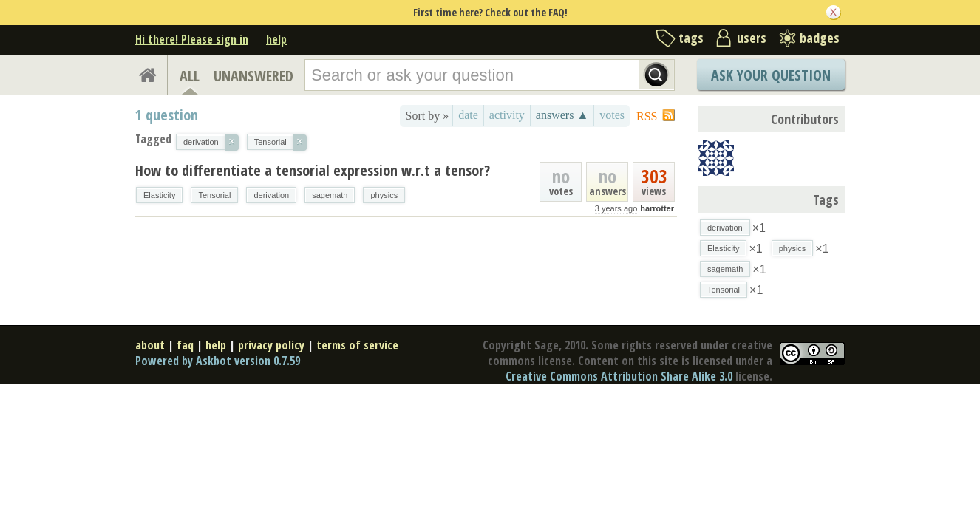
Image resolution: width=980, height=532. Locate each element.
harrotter (657, 208)
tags (691, 38)
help (276, 39)
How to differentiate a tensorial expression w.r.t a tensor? (313, 170)
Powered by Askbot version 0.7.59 (218, 361)
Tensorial (214, 195)
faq (185, 345)
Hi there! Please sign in (192, 39)
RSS (647, 116)
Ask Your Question (771, 75)
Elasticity (159, 195)
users (752, 38)
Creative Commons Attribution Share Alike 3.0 (619, 376)
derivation (271, 195)
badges (820, 38)
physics (384, 195)
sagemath (330, 195)
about (150, 345)
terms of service (357, 345)
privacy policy (271, 345)
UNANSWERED (253, 76)
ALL (190, 76)
